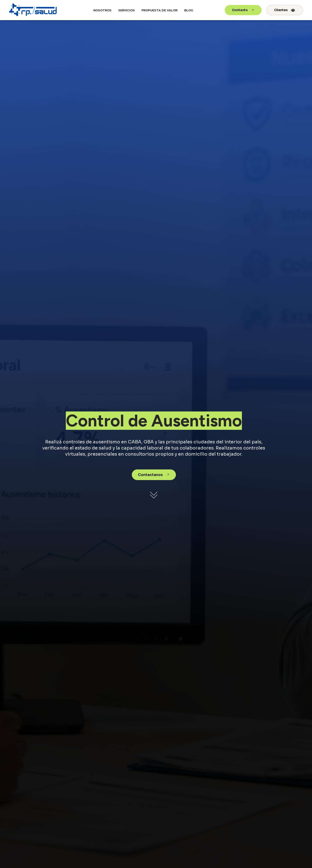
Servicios (126, 10)
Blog (189, 10)
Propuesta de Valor (160, 10)
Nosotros (102, 10)
